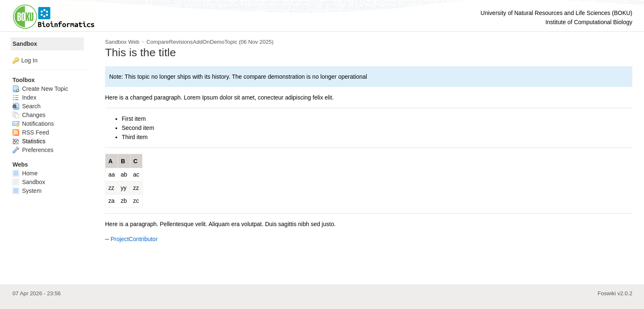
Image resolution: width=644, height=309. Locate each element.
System (27, 191)
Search (26, 106)
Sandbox (25, 44)
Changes (29, 115)
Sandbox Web (122, 42)
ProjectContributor (134, 239)
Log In (29, 60)
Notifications (33, 124)
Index (24, 97)
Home (25, 173)
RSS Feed (31, 132)
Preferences (33, 150)
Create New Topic (40, 89)
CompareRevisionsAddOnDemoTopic (192, 42)
